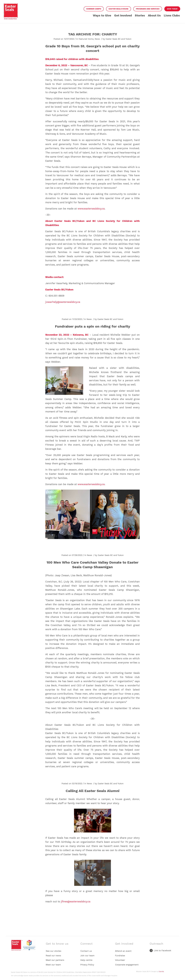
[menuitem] (94, 9)
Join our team (87, 956)
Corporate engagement (127, 965)
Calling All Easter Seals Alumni (93, 791)
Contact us (86, 951)
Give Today (172, 9)
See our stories (54, 951)
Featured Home (86, 39)
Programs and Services (148, 9)
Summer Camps (94, 9)
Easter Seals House (119, 9)
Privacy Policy (87, 965)
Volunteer (120, 960)
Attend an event (123, 951)
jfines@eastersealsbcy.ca (76, 902)
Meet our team (53, 965)
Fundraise (120, 956)
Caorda (161, 972)
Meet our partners (55, 960)
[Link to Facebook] (160, 951)
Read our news (53, 956)
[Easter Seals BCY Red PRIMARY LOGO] (11, 13)
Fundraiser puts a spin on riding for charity (93, 326)
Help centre (86, 960)
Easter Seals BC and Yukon (119, 39)
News (97, 39)
